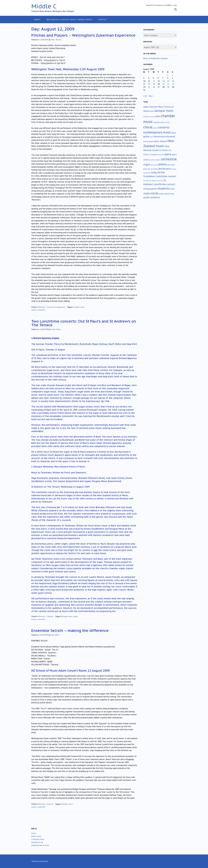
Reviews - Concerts (46, 307)
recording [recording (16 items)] (154, 169)
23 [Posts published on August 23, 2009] (173, 84)
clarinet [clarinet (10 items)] (155, 128)
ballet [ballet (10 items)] (152, 111)
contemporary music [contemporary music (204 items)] (157, 132)
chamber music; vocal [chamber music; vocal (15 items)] (162, 122)
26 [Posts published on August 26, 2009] (154, 87)
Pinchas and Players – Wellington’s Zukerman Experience (83, 35)
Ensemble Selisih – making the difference (70, 630)
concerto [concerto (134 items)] (164, 127)
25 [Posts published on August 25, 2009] (149, 87)
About (37, 20)
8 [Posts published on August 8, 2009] (168, 78)
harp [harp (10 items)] (151, 137)
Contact (103, 20)
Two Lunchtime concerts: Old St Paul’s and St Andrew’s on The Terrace (84, 323)
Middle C (44, 6)
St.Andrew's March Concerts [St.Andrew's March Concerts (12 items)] (153, 181)
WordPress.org (37, 842)
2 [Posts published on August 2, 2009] (172, 75)
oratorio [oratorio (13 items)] (158, 160)
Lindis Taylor (56, 329)
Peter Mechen (56, 40)
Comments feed (38, 839)
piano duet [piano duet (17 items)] (171, 165)
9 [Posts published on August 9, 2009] (172, 78)
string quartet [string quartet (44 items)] (150, 189)
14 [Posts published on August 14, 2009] (163, 81)
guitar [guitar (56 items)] (146, 136)
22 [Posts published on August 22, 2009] (168, 84)
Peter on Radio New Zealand (155, 58)
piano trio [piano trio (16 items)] (147, 169)
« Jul (145, 96)
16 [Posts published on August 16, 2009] (173, 81)
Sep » (151, 96)
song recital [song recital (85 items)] (158, 172)
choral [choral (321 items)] (148, 127)
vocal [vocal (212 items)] (154, 193)
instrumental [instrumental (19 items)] (148, 141)
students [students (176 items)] (164, 188)
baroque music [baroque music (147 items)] (164, 111)
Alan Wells (55, 635)
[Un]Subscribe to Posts (40, 845)
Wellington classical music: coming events (69, 20)
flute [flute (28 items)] (174, 133)
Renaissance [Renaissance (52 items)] (165, 169)
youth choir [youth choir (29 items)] (169, 194)
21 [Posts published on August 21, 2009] (163, 84)
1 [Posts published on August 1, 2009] (168, 75)
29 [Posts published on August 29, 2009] (168, 87)
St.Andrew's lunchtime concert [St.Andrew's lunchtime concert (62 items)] (160, 176)
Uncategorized (60, 307)
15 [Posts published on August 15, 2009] (168, 81)
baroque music (67, 616)
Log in (34, 833)
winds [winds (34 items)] (161, 194)
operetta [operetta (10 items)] (152, 160)
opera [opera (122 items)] (168, 154)
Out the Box (44, 861)
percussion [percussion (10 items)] (154, 165)
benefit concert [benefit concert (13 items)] (149, 117)
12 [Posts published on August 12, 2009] (154, 81)
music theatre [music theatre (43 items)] (160, 141)
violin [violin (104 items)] (147, 193)
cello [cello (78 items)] (158, 116)
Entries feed (36, 836)
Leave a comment (38, 310)
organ (75, 616)
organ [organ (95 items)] (147, 164)
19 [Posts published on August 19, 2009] (154, 84)
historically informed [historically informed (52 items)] (164, 136)
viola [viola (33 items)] (172, 189)
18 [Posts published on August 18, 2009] (149, 84)
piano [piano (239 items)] (162, 164)
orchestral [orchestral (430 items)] (169, 159)
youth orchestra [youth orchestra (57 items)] (151, 197)
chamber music (79, 307)
